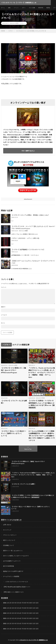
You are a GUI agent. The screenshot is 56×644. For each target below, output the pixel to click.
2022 (5, 623)
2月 (11, 603)
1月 (8, 603)
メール (4, 315)
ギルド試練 (32, 8)
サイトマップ (7, 530)
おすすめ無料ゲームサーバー (12, 561)
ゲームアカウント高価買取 (11, 576)
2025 (5, 608)
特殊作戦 (41, 8)
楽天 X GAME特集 (9, 566)
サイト (3, 323)
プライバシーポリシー (10, 535)
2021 (5, 629)
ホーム (3, 8)
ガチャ (24, 8)
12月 (37, 608)
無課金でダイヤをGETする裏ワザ (13, 571)
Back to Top (28, 449)
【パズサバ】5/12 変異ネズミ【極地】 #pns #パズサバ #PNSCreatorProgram (14, 370)
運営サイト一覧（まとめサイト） (13, 551)
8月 (25, 608)
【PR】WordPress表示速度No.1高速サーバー (17, 587)
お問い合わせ (7, 525)
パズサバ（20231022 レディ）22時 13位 (25, 238)
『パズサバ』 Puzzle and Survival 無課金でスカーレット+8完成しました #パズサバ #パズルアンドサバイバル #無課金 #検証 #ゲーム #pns (42, 373)
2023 (5, 618)
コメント (4, 287)
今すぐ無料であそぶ (28, 151)
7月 (23, 608)
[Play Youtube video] (28, 58)
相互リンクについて (9, 540)
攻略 (9, 8)
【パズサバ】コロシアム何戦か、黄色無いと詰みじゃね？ (30, 215)
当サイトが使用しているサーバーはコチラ (16, 556)
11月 (34, 608)
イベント (16, 8)
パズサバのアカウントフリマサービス (17, 582)
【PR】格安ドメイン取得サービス (13, 592)
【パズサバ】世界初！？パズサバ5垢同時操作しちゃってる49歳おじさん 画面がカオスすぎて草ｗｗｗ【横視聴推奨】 (42, 404)
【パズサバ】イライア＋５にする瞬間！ (14, 402)
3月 (13, 603)
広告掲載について (8, 545)
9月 (28, 608)
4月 (15, 603)
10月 (31, 608)
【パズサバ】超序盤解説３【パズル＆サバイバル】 (28, 249)
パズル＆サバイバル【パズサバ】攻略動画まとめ (33, 640)
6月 (20, 608)
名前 (3, 307)
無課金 (48, 8)
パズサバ (22, 23)
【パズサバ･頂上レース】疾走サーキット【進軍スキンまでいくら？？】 (14, 433)
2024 (5, 613)
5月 (18, 603)
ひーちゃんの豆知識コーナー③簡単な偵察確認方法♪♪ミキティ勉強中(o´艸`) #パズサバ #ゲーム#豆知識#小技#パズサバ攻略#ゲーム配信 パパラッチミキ (42, 436)
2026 (5, 603)
